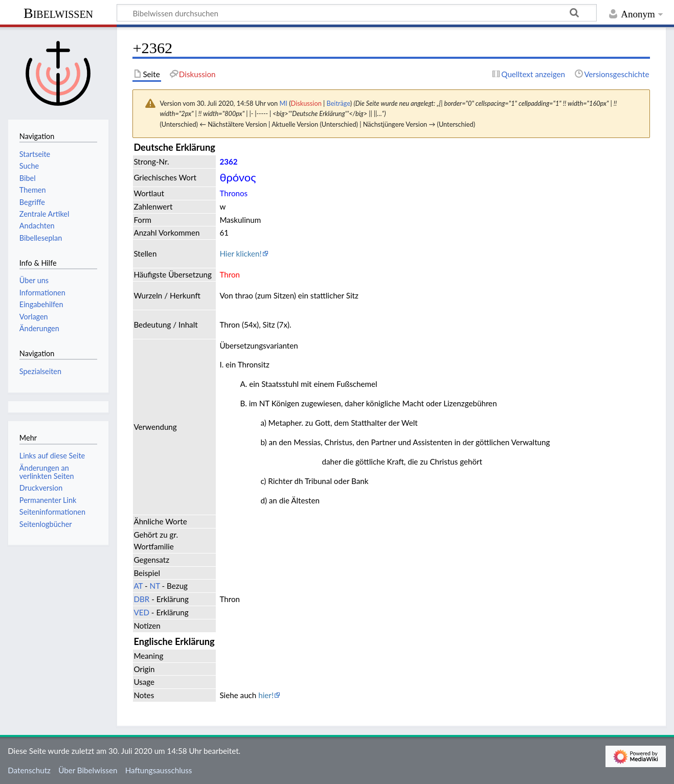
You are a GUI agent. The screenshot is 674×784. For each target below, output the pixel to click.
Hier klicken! (240, 253)
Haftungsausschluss (159, 770)
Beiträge (338, 103)
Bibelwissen (58, 13)
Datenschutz (29, 770)
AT (138, 586)
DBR (141, 599)
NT (155, 586)
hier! (266, 695)
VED (141, 612)
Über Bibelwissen (88, 770)
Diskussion (306, 103)
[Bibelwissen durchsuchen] (357, 13)
